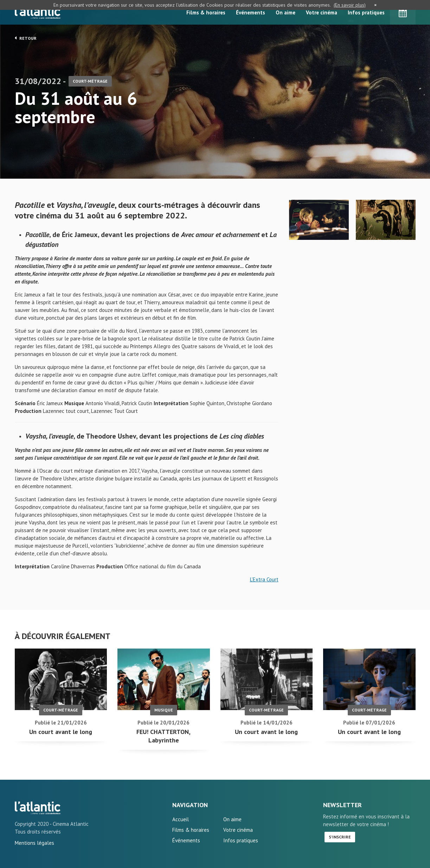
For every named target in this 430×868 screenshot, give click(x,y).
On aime (285, 12)
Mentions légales (34, 843)
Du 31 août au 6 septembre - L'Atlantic (38, 808)
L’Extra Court (264, 579)
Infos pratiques (366, 12)
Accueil (181, 819)
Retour (26, 38)
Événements (251, 12)
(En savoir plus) (350, 5)
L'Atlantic (38, 12)
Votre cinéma (322, 12)
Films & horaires (206, 12)
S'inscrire (340, 837)
